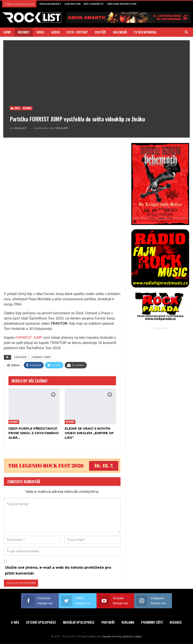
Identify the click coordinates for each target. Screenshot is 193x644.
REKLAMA (128, 622)
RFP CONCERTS (94, 4)
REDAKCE (176, 622)
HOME (7, 32)
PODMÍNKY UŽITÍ (152, 622)
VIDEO (40, 32)
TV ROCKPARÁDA (145, 32)
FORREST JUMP (29, 338)
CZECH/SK (20, 357)
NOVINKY (24, 32)
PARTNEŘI (108, 622)
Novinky (27, 108)
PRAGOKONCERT (51, 4)
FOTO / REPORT (77, 32)
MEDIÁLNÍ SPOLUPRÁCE (79, 622)
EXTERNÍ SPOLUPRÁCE (41, 622)
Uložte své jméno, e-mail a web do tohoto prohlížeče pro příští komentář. (58, 570)
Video (15, 108)
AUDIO (55, 32)
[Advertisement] (160, 358)
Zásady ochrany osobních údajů (122, 636)
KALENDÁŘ (120, 32)
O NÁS (15, 622)
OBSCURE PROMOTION (122, 4)
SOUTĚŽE (101, 32)
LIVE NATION (73, 4)
